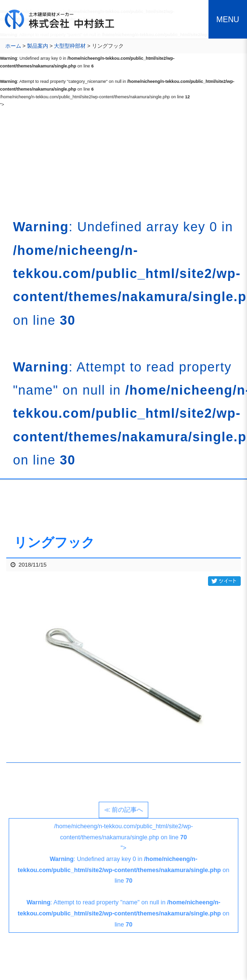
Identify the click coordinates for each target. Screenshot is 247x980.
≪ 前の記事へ (123, 810)
